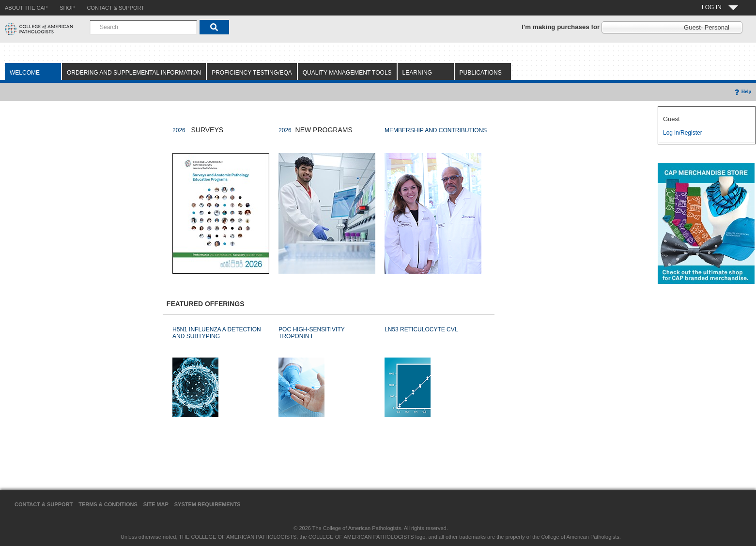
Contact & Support (44, 504)
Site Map (156, 504)
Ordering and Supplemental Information (134, 73)
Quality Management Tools (347, 73)
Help (742, 91)
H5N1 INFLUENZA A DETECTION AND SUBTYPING (217, 333)
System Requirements (208, 504)
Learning (417, 73)
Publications (481, 73)
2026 (179, 130)
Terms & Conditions (108, 504)
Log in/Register (683, 133)
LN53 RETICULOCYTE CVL (421, 329)
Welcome (25, 73)
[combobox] (143, 27)
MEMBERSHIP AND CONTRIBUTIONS (436, 130)
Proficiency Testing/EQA (252, 73)
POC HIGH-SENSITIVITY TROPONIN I (311, 333)
